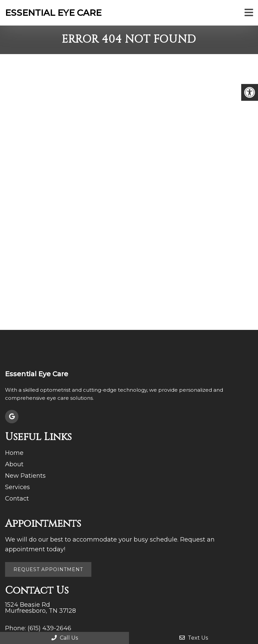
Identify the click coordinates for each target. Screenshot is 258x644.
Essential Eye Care (53, 13)
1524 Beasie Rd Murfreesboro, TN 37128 (40, 608)
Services (17, 487)
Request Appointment (48, 569)
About (14, 464)
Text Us (194, 638)
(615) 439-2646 (49, 628)
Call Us (65, 638)
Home (14, 453)
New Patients (25, 476)
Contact (17, 499)
